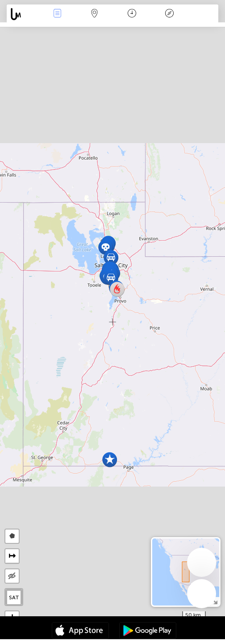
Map (95, 14)
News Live (57, 14)
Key (169, 14)
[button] (111, 257)
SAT (14, 597)
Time (132, 14)
